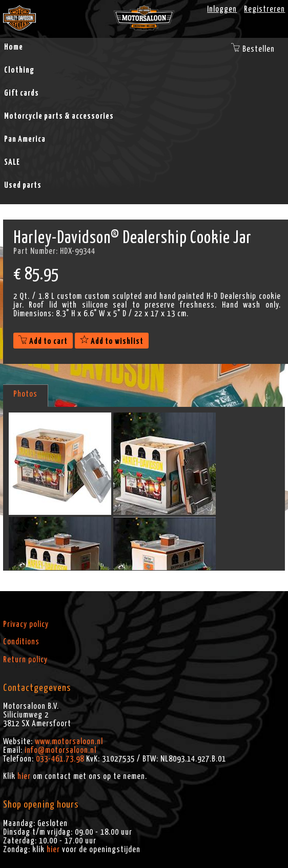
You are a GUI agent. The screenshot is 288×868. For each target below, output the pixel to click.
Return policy (25, 660)
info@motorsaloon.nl (60, 750)
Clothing (19, 70)
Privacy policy (26, 624)
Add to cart (43, 341)
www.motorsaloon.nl (69, 742)
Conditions (21, 642)
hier (24, 776)
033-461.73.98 (60, 759)
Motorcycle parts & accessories (59, 116)
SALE (12, 162)
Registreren (264, 9)
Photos (25, 394)
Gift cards (22, 93)
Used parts (23, 185)
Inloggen (222, 9)
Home (14, 47)
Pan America (25, 139)
